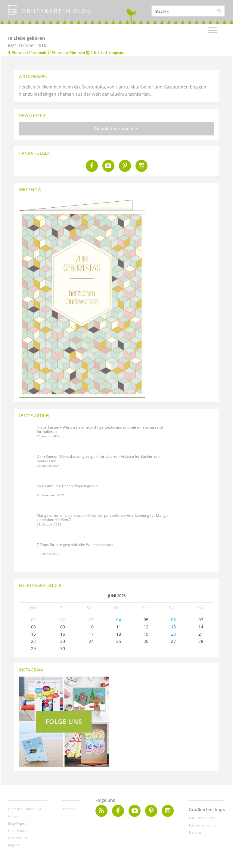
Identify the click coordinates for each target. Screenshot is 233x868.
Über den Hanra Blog (25, 809)
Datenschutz (18, 838)
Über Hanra (17, 831)
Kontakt (68, 809)
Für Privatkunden (203, 818)
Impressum (17, 845)
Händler (195, 832)
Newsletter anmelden (117, 129)
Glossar (14, 816)
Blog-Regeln (17, 823)
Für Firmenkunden (204, 825)
